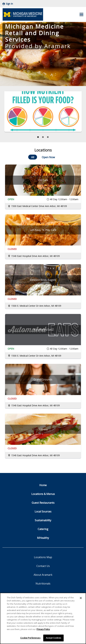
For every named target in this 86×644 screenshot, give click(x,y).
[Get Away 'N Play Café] (43, 230)
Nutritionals (43, 584)
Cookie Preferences (30, 639)
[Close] (81, 599)
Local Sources (43, 511)
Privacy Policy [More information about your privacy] (43, 630)
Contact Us (43, 566)
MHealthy (43, 538)
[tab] (38, 137)
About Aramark (43, 575)
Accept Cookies (54, 639)
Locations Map (43, 557)
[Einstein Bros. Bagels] (43, 280)
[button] (81, 14)
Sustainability (43, 520)
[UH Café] (43, 180)
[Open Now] (48, 157)
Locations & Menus (43, 494)
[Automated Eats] (43, 330)
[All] (33, 157)
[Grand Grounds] (43, 379)
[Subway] (43, 429)
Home (43, 485)
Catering (43, 529)
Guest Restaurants (43, 503)
